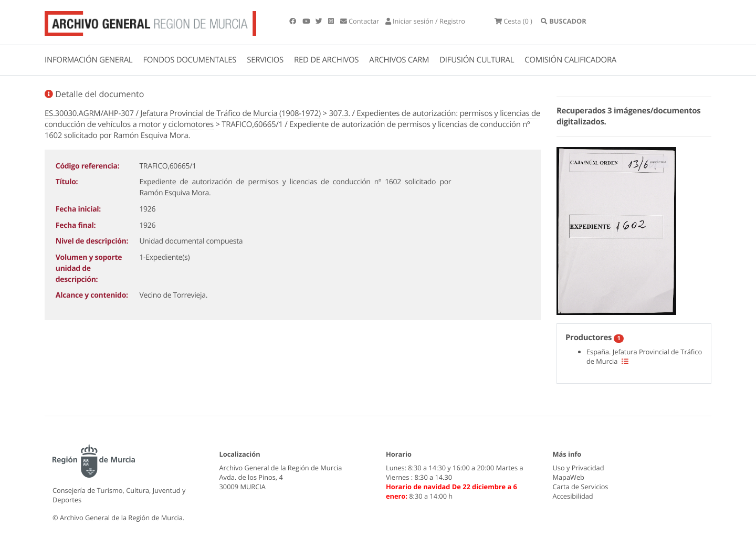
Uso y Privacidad (579, 468)
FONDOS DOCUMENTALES (190, 60)
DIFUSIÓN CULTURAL (477, 60)
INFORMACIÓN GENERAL (88, 60)
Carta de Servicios (581, 487)
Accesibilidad (573, 496)
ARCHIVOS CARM (399, 60)
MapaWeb (569, 477)
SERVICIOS (265, 60)
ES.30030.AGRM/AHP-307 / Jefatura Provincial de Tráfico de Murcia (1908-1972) (183, 113)
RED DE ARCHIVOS (326, 60)
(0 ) (513, 21)
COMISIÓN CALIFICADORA (570, 60)
